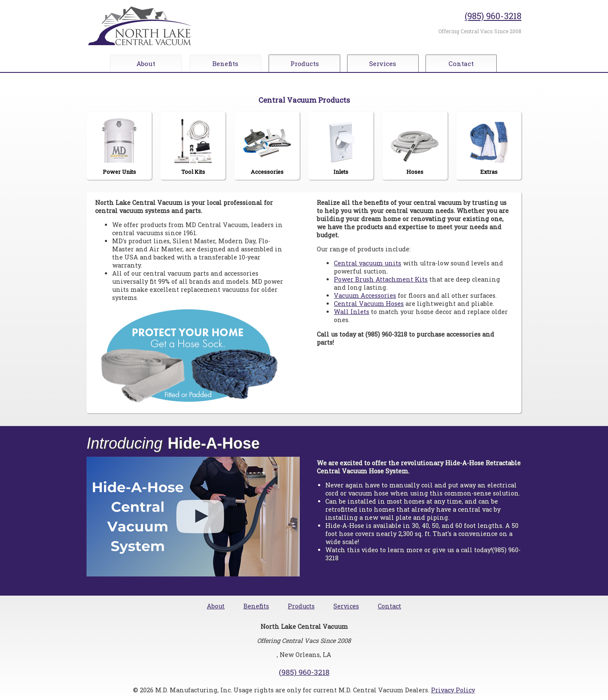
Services (385, 63)
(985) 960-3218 (493, 16)
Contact (465, 63)
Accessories (267, 146)
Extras (489, 146)
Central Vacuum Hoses (369, 304)
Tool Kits (193, 146)
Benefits (225, 63)
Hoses (415, 146)
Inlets (341, 146)
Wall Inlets (352, 312)
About (146, 63)
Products (305, 63)
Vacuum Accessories (365, 295)
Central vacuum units (368, 263)
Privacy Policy (453, 690)
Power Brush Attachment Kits (381, 279)
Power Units (119, 146)
